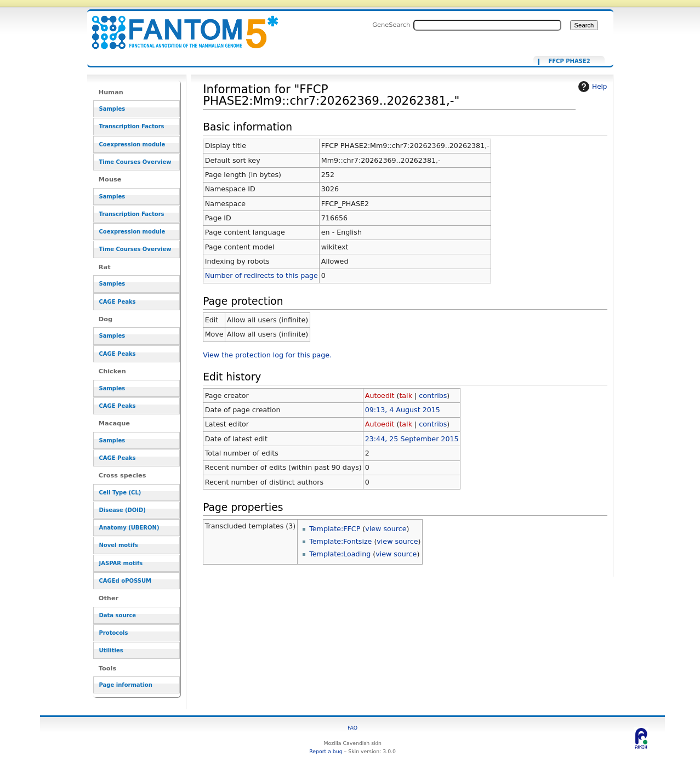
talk (406, 395)
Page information (126, 685)
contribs (433, 395)
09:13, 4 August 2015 (403, 410)
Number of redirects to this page (261, 275)
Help (591, 87)
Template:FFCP (335, 529)
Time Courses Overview (135, 162)
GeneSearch (391, 25)
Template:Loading (340, 554)
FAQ (352, 728)
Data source (118, 615)
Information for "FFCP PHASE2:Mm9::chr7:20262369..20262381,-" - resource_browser (178, 26)
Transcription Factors (132, 126)
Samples (112, 109)
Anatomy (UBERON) (129, 528)
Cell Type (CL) (120, 493)
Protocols (114, 633)
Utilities (111, 650)
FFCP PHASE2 (569, 61)
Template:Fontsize (340, 541)
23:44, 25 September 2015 (412, 439)
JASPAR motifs (121, 563)
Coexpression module (132, 144)
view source (386, 529)
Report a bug (326, 751)
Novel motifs (119, 545)
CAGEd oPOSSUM (125, 581)
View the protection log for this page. (267, 355)
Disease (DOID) (123, 510)
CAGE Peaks (118, 302)
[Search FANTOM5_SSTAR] (487, 25)
